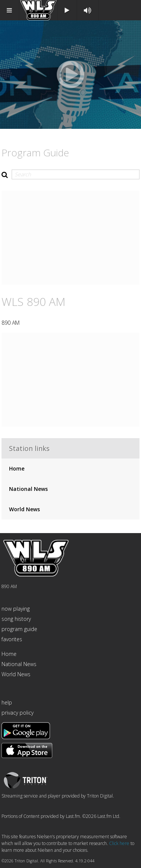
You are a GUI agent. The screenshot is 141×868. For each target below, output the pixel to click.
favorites (12, 639)
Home (17, 468)
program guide (19, 629)
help (7, 702)
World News (24, 509)
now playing (16, 609)
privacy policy (17, 713)
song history (16, 619)
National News (28, 489)
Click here (119, 843)
